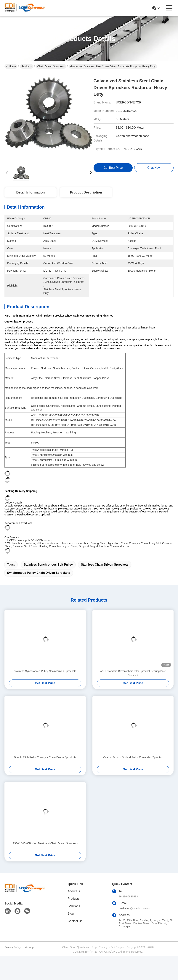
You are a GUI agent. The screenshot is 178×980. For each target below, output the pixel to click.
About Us (74, 891)
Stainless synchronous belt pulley (48, 565)
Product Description (86, 192)
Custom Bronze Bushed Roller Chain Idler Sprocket (133, 757)
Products (27, 66)
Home (11, 66)
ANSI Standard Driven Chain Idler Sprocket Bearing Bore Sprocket (133, 673)
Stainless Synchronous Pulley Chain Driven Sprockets (45, 671)
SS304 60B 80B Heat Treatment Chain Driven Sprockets (45, 843)
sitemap (29, 947)
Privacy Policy (13, 947)
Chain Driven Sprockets (51, 66)
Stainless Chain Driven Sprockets (105, 565)
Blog (71, 914)
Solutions (74, 906)
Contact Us (75, 921)
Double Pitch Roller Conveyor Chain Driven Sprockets (45, 757)
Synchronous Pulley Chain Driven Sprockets (39, 573)
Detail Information (30, 192)
